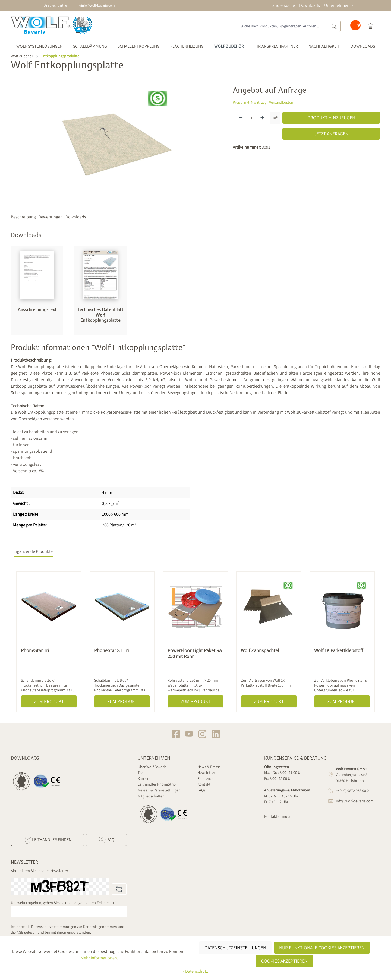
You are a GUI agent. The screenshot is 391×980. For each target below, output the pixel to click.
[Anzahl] (251, 118)
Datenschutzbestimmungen (54, 927)
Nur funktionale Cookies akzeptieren (322, 948)
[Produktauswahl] (370, 26)
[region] (116, 144)
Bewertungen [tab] (51, 217)
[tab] (23, 217)
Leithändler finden (47, 840)
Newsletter (206, 772)
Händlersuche (282, 5)
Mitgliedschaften (151, 796)
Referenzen (206, 778)
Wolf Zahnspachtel (260, 650)
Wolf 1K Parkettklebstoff (339, 650)
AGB (20, 932)
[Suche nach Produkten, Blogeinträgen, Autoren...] (283, 26)
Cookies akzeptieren (284, 961)
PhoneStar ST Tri (111, 650)
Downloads (310, 5)
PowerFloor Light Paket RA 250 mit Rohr (195, 653)
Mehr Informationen (99, 958)
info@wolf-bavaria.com (98, 5)
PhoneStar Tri (35, 650)
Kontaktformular (278, 816)
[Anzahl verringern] (241, 118)
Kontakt (204, 784)
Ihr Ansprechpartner (54, 5)
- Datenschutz (195, 971)
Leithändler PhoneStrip (157, 784)
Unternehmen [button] (337, 5)
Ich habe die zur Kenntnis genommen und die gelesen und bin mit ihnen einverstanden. (68, 929)
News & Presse (209, 767)
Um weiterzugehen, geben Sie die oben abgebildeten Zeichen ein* (64, 903)
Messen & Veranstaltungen (159, 790)
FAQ (106, 840)
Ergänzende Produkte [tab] (33, 551)
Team (142, 772)
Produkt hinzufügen (331, 118)
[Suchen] (334, 26)
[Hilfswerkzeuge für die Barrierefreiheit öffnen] (359, 26)
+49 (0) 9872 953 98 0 (352, 791)
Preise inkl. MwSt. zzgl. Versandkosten (263, 102)
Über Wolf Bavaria (152, 767)
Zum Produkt (49, 701)
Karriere (144, 778)
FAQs (201, 790)
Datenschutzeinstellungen (235, 948)
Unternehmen (154, 758)
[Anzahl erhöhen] (263, 118)
